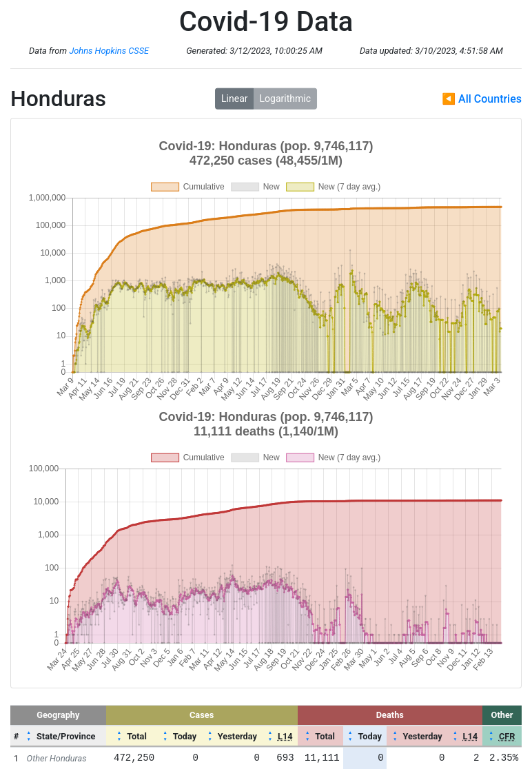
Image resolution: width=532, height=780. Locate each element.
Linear (234, 99)
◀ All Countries (482, 99)
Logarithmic (285, 99)
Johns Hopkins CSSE (109, 51)
